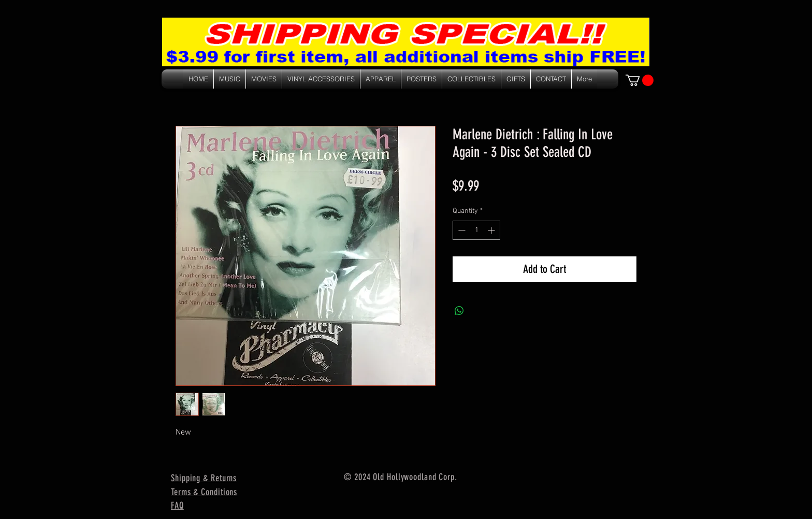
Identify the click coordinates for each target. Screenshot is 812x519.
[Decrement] (461, 230)
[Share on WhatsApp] (459, 311)
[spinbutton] (476, 230)
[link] (640, 80)
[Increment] (492, 230)
